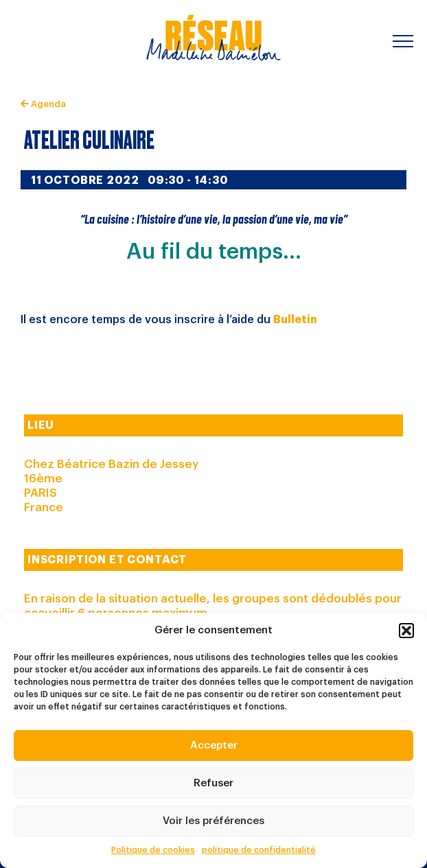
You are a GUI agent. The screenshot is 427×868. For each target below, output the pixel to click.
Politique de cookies (153, 850)
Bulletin (295, 320)
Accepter (214, 746)
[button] (406, 631)
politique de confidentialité (259, 850)
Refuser (213, 783)
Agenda (43, 104)
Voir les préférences (213, 821)
